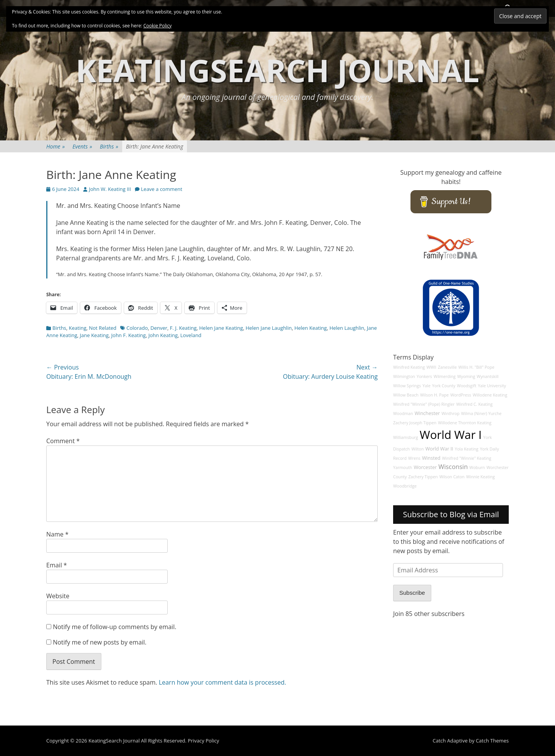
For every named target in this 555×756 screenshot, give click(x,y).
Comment (63, 441)
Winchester (427, 413)
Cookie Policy (157, 26)
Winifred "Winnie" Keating (467, 458)
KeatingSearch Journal (277, 70)
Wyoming (466, 376)
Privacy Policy (203, 741)
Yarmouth (403, 467)
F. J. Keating (183, 328)
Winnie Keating (480, 477)
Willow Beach (406, 395)
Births (109, 146)
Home (55, 146)
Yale (426, 386)
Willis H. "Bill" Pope (476, 367)
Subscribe (412, 593)
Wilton (418, 449)
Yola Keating (467, 449)
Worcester (425, 467)
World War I (451, 435)
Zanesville (447, 367)
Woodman (403, 413)
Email (57, 565)
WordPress (461, 395)
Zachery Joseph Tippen (415, 423)
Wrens (414, 458)
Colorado (137, 328)
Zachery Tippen (423, 477)
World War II (439, 449)
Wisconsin (453, 467)
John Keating (163, 335)
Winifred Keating (409, 367)
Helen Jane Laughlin (269, 328)
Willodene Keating (490, 395)
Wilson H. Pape (434, 395)
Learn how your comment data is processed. (223, 682)
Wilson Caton (452, 477)
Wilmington (404, 376)
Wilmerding (445, 376)
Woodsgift (467, 386)
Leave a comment (162, 189)
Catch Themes (492, 741)
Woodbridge (405, 486)
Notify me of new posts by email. (100, 642)
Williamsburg (406, 437)
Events (82, 146)
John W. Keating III (110, 189)
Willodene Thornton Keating (465, 423)
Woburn (477, 467)
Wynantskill (488, 376)
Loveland (191, 335)
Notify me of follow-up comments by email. (114, 627)
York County (444, 386)
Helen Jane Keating (221, 328)
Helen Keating (311, 328)
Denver (159, 328)
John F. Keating (129, 335)
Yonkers (424, 376)
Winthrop (451, 413)
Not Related (103, 328)
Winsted (431, 458)
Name (57, 534)
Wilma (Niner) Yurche (481, 413)
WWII (431, 367)
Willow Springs (407, 386)
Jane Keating (94, 335)
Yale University (492, 386)
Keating (78, 328)
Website (58, 596)
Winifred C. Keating (475, 404)
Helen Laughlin (347, 328)
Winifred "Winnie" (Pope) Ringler (424, 404)
